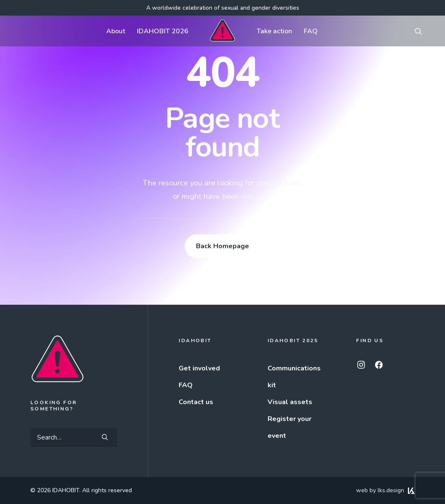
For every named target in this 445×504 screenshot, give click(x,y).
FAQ (311, 31)
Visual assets (290, 402)
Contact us (196, 402)
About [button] (116, 31)
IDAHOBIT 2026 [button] (163, 31)
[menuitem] (116, 31)
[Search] (74, 437)
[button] (422, 31)
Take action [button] (274, 31)
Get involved (199, 368)
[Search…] (74, 437)
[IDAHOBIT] (222, 31)
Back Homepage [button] (222, 246)
